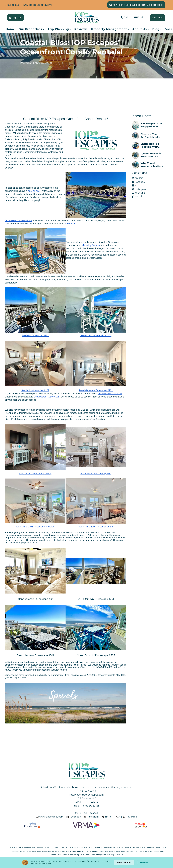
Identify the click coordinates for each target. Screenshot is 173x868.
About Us (140, 29)
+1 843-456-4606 (86, 791)
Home (10, 29)
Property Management (109, 29)
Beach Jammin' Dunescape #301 (35, 655)
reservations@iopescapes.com (86, 795)
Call (124, 17)
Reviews (81, 29)
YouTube (130, 817)
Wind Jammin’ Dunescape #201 (96, 599)
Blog (156, 29)
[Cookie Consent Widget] (86, 863)
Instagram (139, 189)
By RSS (138, 178)
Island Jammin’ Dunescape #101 (35, 599)
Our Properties (30, 29)
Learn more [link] (45, 864)
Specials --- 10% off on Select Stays (29, 5)
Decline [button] (144, 862)
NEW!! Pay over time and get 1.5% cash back (136, 5)
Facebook (139, 182)
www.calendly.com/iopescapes (115, 787)
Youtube (139, 193)
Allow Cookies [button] (124, 862)
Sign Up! (15, 18)
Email (139, 17)
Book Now (158, 18)
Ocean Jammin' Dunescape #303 (96, 655)
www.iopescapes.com (50, 817)
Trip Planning (58, 29)
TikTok (137, 197)
